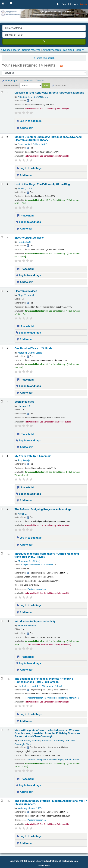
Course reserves (31, 50)
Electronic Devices (26, 291)
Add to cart (25, 128)
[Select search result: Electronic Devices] (2, 291)
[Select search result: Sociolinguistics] (2, 401)
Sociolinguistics (24, 402)
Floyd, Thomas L (26, 295)
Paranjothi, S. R (25, 242)
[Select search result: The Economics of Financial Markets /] (2, 678)
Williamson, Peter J (52, 686)
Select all (28, 81)
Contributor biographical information (63, 698)
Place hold (25, 216)
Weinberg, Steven (30, 808)
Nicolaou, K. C (25, 97)
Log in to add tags (29, 121)
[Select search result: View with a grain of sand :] (2, 730)
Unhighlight (9, 81)
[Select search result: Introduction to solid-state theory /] (2, 553)
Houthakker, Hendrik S (29, 686)
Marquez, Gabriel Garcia (30, 353)
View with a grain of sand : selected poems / (47, 733)
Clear (83, 4)
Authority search (52, 50)
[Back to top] (78, 858)
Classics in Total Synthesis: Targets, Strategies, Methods (49, 93)
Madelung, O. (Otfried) (29, 561)
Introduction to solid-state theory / (47, 555)
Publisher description (37, 589)
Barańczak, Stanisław (59, 741)
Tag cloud (68, 50)
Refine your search (45, 58)
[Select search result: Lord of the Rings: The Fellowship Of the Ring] (2, 184)
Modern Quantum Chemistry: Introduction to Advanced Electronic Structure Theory (48, 138)
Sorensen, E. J (41, 97)
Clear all (40, 81)
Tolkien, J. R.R (25, 189)
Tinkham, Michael (27, 626)
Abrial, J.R (23, 514)
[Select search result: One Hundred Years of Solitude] (2, 348)
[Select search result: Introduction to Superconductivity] (2, 621)
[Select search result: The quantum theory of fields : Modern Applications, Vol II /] (2, 801)
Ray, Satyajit (24, 461)
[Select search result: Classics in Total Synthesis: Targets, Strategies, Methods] (2, 92)
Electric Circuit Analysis (29, 238)
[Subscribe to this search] (61, 66)
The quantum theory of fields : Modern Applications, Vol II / (51, 802)
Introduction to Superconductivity (35, 621)
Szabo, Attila (24, 144)
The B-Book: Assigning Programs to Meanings (43, 509)
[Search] (44, 42)
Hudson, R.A (24, 406)
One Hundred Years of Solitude (33, 348)
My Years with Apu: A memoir (33, 456)
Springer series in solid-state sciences (37, 565)
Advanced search (10, 50)
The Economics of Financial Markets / (44, 680)
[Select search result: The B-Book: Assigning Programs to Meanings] (2, 509)
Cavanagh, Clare (23, 744)
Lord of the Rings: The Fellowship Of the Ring (42, 184)
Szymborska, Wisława (29, 741)
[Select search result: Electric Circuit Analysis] (2, 237)
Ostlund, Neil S (40, 144)
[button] (3, 3)
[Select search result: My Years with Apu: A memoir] (2, 456)
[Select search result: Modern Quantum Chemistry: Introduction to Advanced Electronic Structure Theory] (2, 137)
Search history (70, 4)
